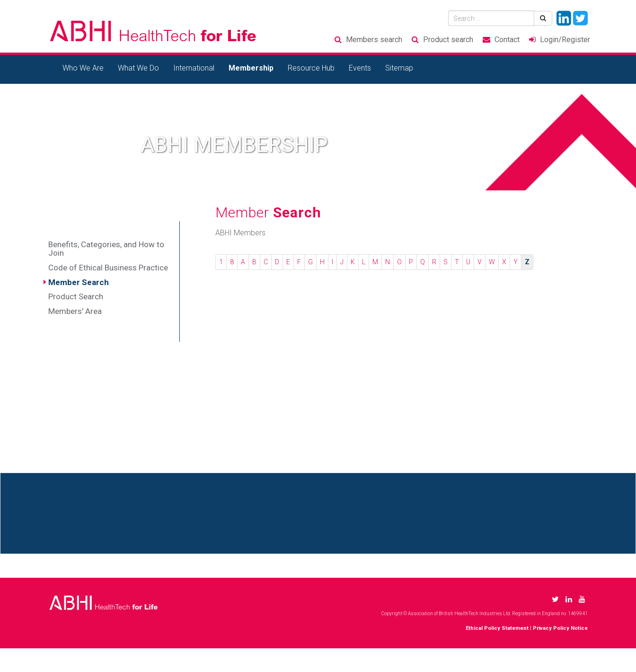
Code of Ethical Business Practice (108, 268)
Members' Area (75, 311)
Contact (507, 40)
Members (374, 40)
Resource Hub (311, 68)
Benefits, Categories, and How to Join (106, 249)
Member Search (79, 282)
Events (360, 68)
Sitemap (399, 68)
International (194, 68)
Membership (251, 68)
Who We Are (83, 68)
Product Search (76, 296)
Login (565, 40)
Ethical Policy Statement (497, 628)
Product (448, 40)
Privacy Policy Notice (560, 628)
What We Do (138, 68)
